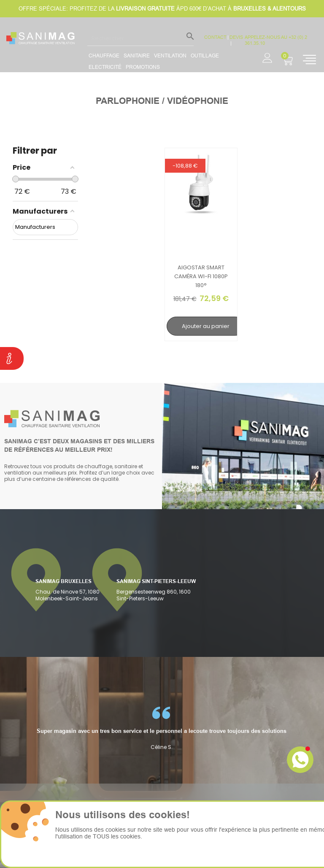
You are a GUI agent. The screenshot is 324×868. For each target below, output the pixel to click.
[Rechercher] (140, 38)
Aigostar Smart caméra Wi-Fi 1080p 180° (201, 276)
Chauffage (104, 56)
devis (236, 37)
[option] (54, 728)
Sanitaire (137, 56)
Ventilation (170, 56)
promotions (143, 67)
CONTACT (215, 37)
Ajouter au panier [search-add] (206, 326)
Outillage (205, 56)
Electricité (105, 67)
